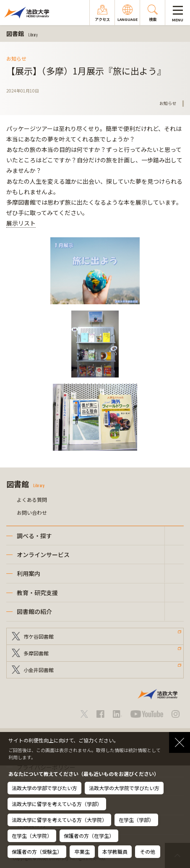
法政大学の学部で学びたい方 (44, 788)
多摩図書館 (36, 653)
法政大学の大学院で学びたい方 (124, 788)
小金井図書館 (39, 670)
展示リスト (21, 223)
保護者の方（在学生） (89, 836)
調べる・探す (34, 536)
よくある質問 (32, 499)
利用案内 (29, 573)
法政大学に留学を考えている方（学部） (57, 804)
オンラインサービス (43, 555)
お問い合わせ (32, 512)
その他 (148, 851)
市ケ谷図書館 (39, 636)
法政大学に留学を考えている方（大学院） (59, 820)
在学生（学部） (136, 820)
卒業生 (82, 851)
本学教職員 (115, 851)
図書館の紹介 (34, 611)
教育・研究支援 (37, 593)
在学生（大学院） (32, 836)
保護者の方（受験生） (37, 851)
